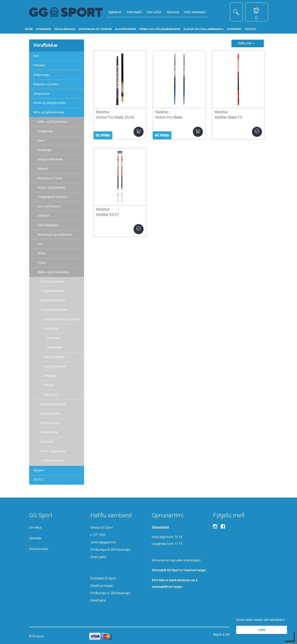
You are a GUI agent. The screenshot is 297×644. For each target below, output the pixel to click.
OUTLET (39, 480)
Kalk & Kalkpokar (48, 225)
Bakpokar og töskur (46, 84)
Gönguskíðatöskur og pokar (62, 319)
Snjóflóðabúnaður (53, 461)
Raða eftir (246, 43)
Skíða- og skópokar (53, 451)
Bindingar (50, 376)
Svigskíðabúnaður (53, 291)
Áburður (49, 385)
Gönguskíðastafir (55, 366)
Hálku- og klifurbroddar (53, 122)
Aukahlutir (51, 394)
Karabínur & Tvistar (50, 178)
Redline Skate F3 (228, 117)
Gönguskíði (51, 329)
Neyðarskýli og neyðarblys (55, 235)
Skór (36, 56)
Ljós (40, 244)
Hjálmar (43, 169)
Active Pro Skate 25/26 (115, 117)
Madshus (103, 112)
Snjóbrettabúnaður (53, 404)
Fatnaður (39, 65)
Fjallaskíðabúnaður (53, 300)
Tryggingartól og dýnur (52, 197)
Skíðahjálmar (49, 432)
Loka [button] (262, 630)
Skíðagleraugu (50, 423)
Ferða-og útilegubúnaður (50, 103)
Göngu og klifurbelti (50, 159)
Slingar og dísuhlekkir (51, 188)
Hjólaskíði (47, 442)
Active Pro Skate (169, 117)
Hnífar (42, 253)
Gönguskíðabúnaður (54, 310)
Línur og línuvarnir (49, 206)
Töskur (42, 263)
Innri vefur (154, 12)
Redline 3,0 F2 (108, 215)
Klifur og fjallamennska (49, 112)
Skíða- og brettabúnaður (54, 272)
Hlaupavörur (41, 94)
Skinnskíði (54, 338)
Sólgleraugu (41, 75)
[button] (286, 620)
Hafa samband (195, 12)
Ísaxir (41, 141)
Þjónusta (173, 12)
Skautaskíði (55, 347)
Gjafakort (115, 12)
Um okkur (35, 528)
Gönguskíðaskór (54, 357)
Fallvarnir (43, 216)
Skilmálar (35, 538)
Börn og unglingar (52, 282)
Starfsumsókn (39, 549)
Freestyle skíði (50, 414)
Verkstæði (134, 12)
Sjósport (39, 470)
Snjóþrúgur (45, 150)
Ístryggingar (45, 131)
